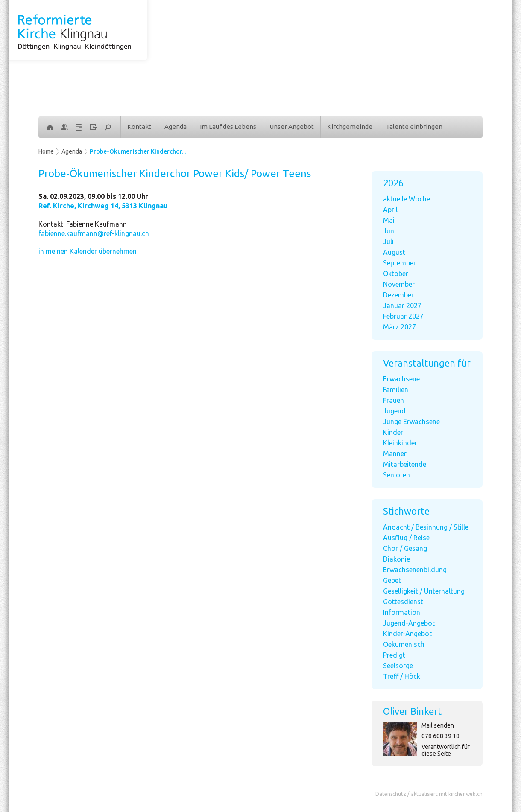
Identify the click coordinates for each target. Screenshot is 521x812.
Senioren (397, 475)
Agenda (176, 127)
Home (46, 151)
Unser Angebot (292, 127)
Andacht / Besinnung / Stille (426, 527)
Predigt (394, 655)
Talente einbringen (414, 127)
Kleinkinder (400, 443)
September (400, 263)
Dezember (398, 295)
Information (402, 612)
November (399, 284)
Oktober (396, 274)
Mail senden (438, 725)
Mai (389, 220)
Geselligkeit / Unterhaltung (424, 591)
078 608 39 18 (441, 736)
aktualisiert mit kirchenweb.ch (447, 794)
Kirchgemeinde (350, 127)
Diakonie (397, 559)
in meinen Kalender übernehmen (88, 251)
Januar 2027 (402, 306)
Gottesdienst (403, 602)
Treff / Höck (402, 676)
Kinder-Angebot (407, 634)
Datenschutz (391, 794)
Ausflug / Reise (406, 538)
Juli (388, 242)
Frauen (394, 400)
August (394, 252)
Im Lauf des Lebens (228, 127)
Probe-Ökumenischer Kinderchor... (138, 151)
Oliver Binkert (412, 711)
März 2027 (400, 327)
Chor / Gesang (405, 548)
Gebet (392, 580)
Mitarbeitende (405, 464)
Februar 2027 (403, 316)
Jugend (394, 411)
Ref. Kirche (103, 206)
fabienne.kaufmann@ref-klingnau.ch (94, 233)
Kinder (393, 432)
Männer (395, 454)
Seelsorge (398, 666)
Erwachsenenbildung (415, 570)
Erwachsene (401, 379)
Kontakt (139, 127)
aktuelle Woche (407, 199)
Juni (389, 231)
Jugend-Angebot (409, 623)
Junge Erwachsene (411, 422)
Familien (396, 390)
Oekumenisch (404, 644)
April (390, 210)
